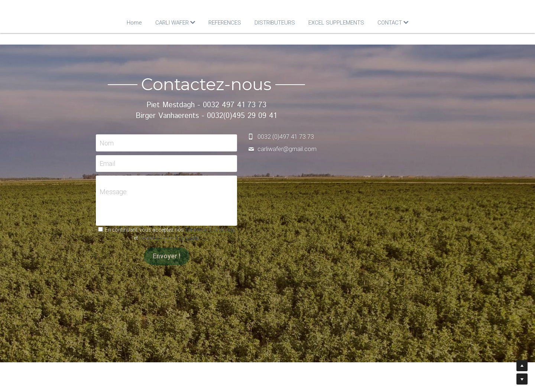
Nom (168, 143)
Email (169, 164)
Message (174, 191)
